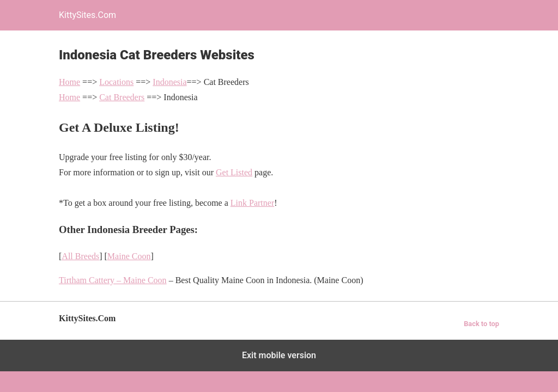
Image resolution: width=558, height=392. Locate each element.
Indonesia (169, 82)
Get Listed (234, 172)
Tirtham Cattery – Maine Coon (113, 280)
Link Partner (252, 203)
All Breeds (80, 256)
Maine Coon (129, 256)
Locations (116, 82)
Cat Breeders (122, 97)
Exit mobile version (279, 355)
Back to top (481, 324)
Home (69, 82)
